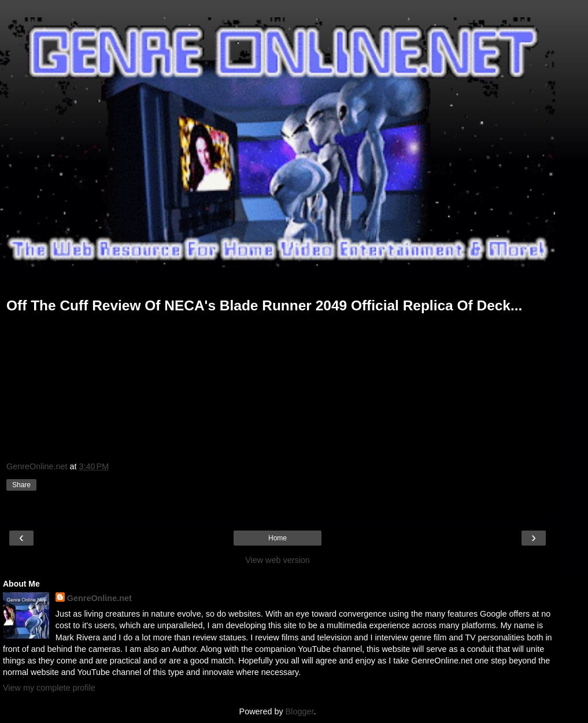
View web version (278, 560)
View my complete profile (49, 688)
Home (278, 538)
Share (21, 485)
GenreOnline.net (99, 598)
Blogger (300, 711)
